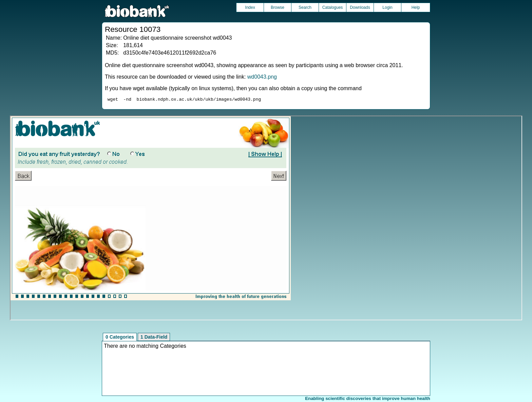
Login (387, 7)
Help (416, 7)
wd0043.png (262, 77)
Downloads (360, 7)
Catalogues (333, 7)
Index (250, 7)
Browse (278, 7)
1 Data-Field (154, 338)
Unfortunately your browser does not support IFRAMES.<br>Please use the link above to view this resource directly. (266, 219)
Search (305, 7)
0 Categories (120, 338)
